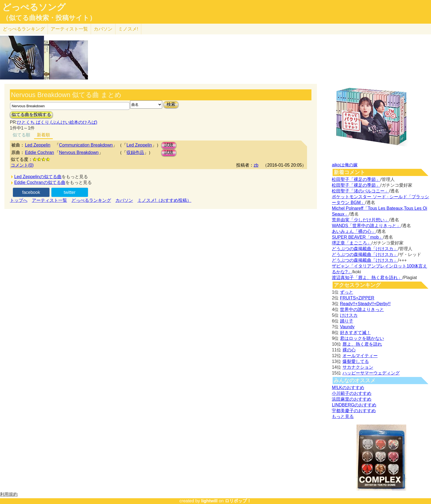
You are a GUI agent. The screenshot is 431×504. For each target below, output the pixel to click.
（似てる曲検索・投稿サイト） (49, 18)
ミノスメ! (128, 29)
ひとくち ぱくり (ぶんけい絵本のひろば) (57, 122)
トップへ (19, 200)
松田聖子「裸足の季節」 (356, 179)
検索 (171, 104)
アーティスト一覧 (49, 200)
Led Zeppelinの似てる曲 (38, 177)
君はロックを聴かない (362, 338)
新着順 (43, 135)
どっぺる (24, 29)
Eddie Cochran (40, 152)
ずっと (347, 292)
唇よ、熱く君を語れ (362, 344)
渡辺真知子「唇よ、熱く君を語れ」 (367, 278)
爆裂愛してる (356, 361)
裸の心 (349, 350)
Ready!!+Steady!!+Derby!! (365, 304)
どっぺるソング (34, 7)
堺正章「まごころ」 (352, 243)
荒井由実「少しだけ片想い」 (360, 220)
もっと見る (343, 416)
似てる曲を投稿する (31, 115)
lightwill (209, 501)
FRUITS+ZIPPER (357, 298)
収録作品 (135, 152)
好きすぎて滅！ (355, 333)
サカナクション (358, 367)
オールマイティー (360, 356)
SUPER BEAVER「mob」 (357, 237)
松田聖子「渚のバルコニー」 (360, 191)
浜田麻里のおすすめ (352, 399)
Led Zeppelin (38, 145)
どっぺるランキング (91, 200)
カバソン (103, 29)
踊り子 (347, 321)
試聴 (169, 145)
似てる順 (21, 135)
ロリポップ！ (238, 501)
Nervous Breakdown (79, 152)
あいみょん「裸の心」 (354, 231)
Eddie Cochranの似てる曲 (40, 182)
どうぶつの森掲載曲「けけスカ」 (365, 249)
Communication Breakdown (86, 145)
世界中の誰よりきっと (362, 309)
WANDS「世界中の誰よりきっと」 (366, 226)
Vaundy (347, 327)
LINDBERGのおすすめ (354, 405)
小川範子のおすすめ (352, 393)
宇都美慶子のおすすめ (354, 411)
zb (256, 165)
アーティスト (69, 29)
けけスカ (349, 315)
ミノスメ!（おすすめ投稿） (164, 200)
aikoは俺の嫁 (345, 165)
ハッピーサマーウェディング (371, 373)
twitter (70, 192)
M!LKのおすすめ (348, 388)
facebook (31, 192)
